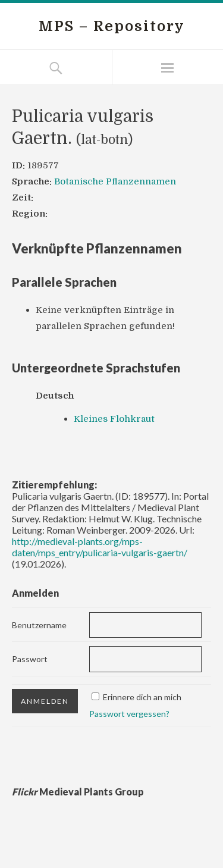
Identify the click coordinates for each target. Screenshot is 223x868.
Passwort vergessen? (129, 714)
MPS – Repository (112, 26)
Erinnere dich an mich (142, 697)
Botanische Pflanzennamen (115, 181)
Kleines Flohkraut (114, 419)
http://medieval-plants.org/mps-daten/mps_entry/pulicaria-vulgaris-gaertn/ (100, 547)
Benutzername (39, 625)
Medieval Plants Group (78, 792)
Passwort (30, 659)
